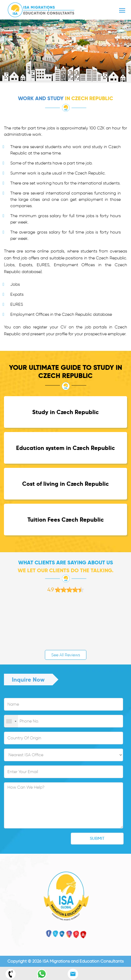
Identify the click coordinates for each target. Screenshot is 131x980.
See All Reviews (66, 655)
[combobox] (11, 721)
